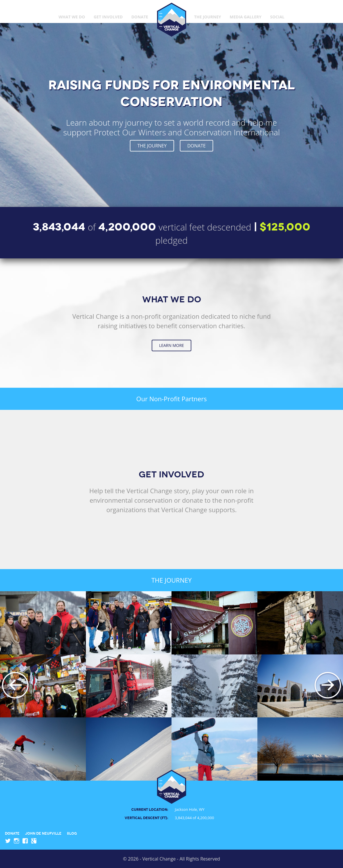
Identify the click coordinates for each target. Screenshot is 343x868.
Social (277, 17)
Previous (15, 686)
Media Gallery (245, 17)
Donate (140, 17)
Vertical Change (171, 20)
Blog (72, 833)
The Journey (208, 17)
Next (328, 686)
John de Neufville (43, 833)
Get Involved (108, 17)
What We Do (72, 17)
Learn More (172, 345)
